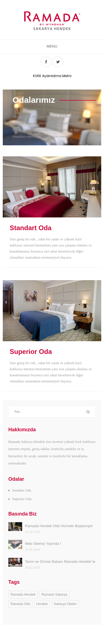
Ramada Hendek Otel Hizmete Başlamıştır (59, 526)
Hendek (42, 604)
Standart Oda (31, 228)
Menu (52, 46)
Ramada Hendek (23, 595)
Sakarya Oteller (65, 604)
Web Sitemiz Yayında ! (43, 544)
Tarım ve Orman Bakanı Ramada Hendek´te (60, 562)
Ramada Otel (20, 604)
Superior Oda (31, 352)
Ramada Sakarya (54, 595)
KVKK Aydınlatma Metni (51, 76)
